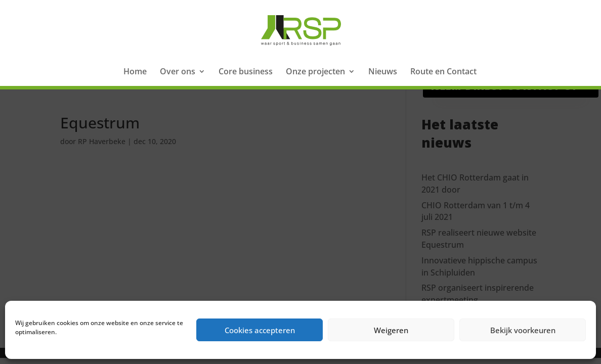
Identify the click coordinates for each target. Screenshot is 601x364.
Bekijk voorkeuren (523, 330)
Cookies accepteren (260, 330)
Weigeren (391, 330)
